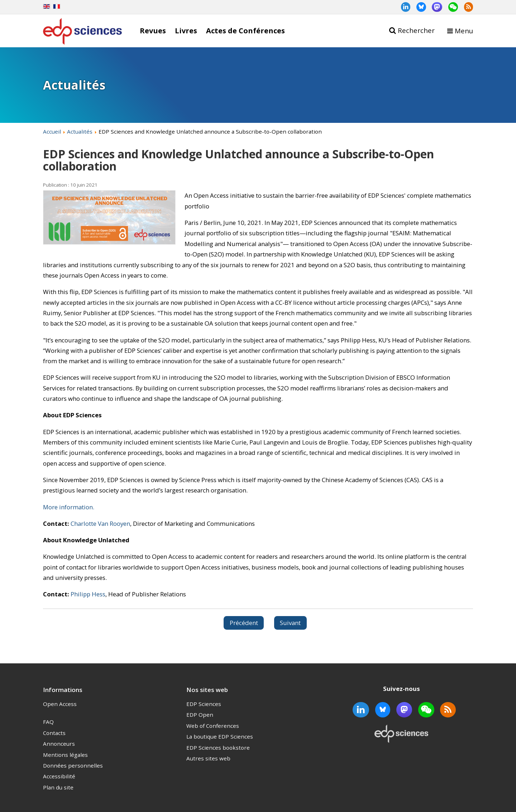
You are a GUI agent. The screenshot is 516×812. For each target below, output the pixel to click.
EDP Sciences (204, 704)
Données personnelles (73, 765)
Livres (186, 30)
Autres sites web (208, 758)
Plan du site (58, 787)
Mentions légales (65, 755)
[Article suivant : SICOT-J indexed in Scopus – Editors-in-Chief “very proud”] (291, 623)
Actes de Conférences (245, 30)
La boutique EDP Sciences (220, 736)
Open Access (60, 704)
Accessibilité (59, 776)
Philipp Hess (88, 594)
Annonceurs (59, 744)
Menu (464, 31)
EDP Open (200, 715)
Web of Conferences (213, 726)
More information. (69, 507)
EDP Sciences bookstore (218, 748)
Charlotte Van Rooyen (100, 523)
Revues (153, 30)
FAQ (48, 722)
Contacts (54, 733)
